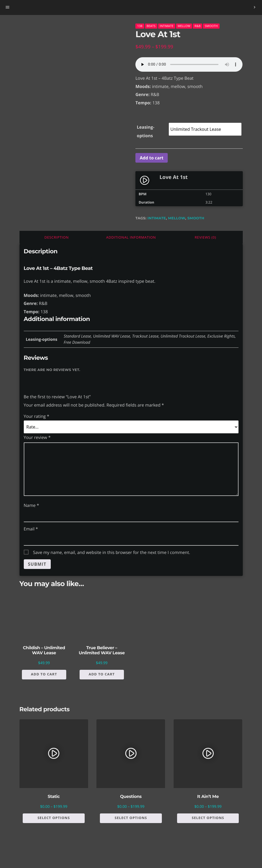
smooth (196, 218)
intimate (157, 218)
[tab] (57, 237)
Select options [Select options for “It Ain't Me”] (208, 818)
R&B (198, 26)
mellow (177, 218)
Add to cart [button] (44, 674)
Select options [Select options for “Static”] (54, 818)
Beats (151, 26)
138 (140, 26)
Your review (37, 437)
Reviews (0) (205, 237)
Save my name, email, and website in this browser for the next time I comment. (112, 552)
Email (31, 529)
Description (56, 237)
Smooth (211, 26)
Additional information (131, 237)
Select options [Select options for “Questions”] (131, 818)
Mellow (184, 26)
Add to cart (152, 158)
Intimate (167, 26)
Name (32, 505)
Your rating (37, 416)
